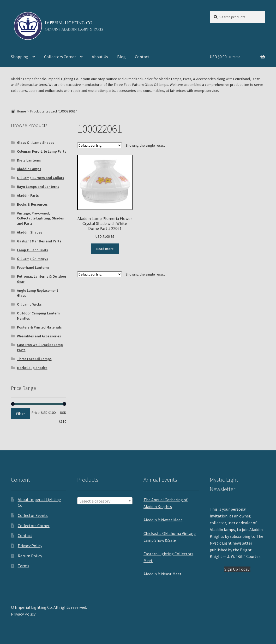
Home (22, 111)
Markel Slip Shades (32, 368)
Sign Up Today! (237, 569)
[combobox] (105, 501)
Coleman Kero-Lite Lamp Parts (42, 151)
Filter (20, 414)
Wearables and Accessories (39, 336)
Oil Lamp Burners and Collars (41, 178)
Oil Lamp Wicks (29, 304)
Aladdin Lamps (29, 169)
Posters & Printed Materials (39, 327)
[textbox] (105, 501)
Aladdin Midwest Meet (163, 520)
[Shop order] (100, 145)
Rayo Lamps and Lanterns (38, 187)
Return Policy (30, 556)
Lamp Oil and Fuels (32, 250)
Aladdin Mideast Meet (163, 574)
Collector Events (33, 515)
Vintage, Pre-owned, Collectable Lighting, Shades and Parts (40, 218)
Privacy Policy (30, 546)
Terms (23, 566)
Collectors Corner (60, 57)
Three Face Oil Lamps (34, 359)
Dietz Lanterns (29, 160)
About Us (100, 57)
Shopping (20, 57)
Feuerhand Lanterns (33, 267)
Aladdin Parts (28, 195)
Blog (121, 57)
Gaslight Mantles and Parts (39, 241)
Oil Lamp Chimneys (33, 259)
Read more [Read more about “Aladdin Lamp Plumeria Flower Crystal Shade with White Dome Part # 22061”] (105, 249)
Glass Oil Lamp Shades (36, 142)
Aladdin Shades (30, 232)
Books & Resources (32, 204)
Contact (142, 57)
